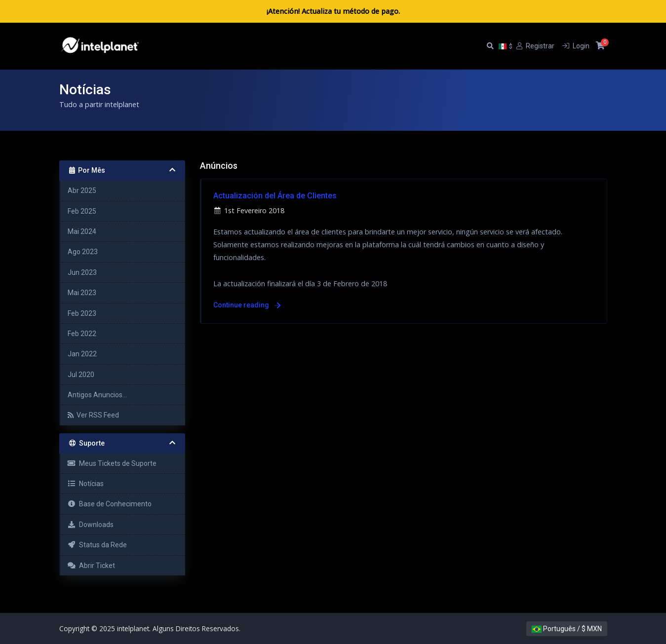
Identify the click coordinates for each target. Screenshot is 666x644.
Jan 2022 (82, 354)
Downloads (91, 525)
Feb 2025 (82, 211)
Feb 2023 (82, 313)
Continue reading (247, 305)
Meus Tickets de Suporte (112, 463)
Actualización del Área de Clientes (275, 196)
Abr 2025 (82, 190)
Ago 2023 (83, 252)
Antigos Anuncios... (97, 395)
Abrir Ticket (92, 566)
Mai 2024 (82, 231)
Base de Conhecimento (110, 504)
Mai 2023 (82, 293)
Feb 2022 (82, 334)
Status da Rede (98, 545)
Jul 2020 (81, 375)
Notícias (86, 484)
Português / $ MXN (567, 629)
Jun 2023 (82, 272)
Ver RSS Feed (93, 415)
